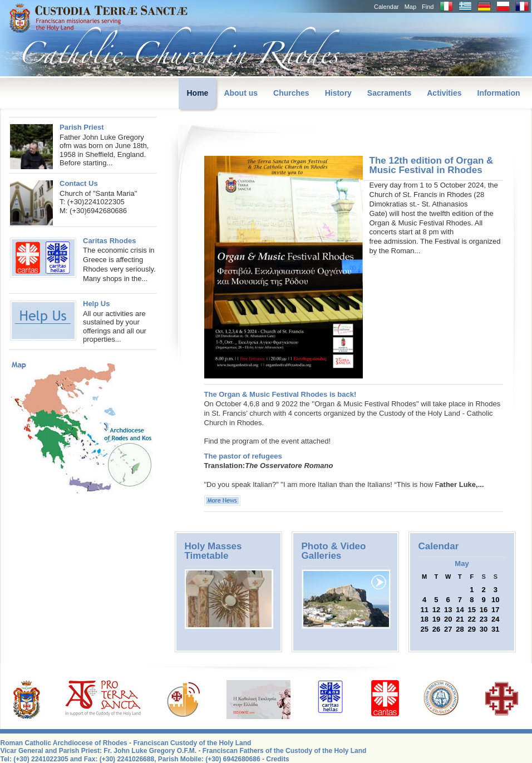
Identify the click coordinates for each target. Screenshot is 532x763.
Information (499, 93)
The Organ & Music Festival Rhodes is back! (280, 394)
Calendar (386, 7)
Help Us (96, 304)
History (338, 93)
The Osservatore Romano (289, 466)
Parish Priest (82, 127)
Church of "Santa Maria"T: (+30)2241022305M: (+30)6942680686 (98, 202)
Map (410, 7)
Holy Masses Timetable (213, 551)
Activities (444, 93)
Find (428, 7)
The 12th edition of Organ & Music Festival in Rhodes (432, 165)
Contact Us (79, 183)
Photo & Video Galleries (334, 551)
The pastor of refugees (243, 456)
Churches (291, 93)
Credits (277, 759)
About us (241, 93)
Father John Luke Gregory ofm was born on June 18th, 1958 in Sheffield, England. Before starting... (104, 150)
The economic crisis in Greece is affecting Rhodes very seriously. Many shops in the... (83, 260)
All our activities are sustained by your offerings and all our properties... (115, 327)
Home (197, 93)
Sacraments (389, 93)
